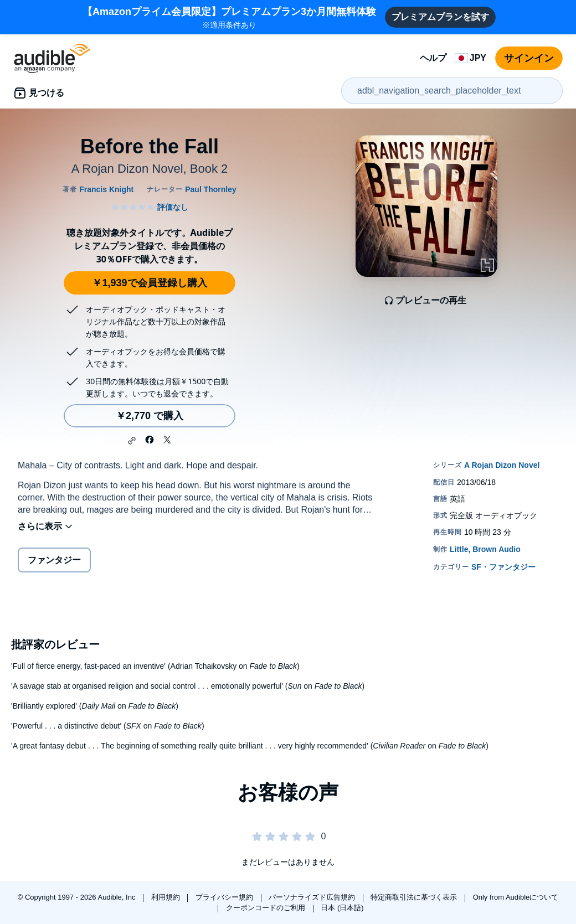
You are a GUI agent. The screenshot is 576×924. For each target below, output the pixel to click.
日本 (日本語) (342, 908)
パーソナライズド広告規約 (313, 897)
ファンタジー (54, 560)
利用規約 (167, 897)
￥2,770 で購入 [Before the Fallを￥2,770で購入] (150, 416)
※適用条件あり (229, 17)
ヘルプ (433, 58)
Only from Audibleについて (516, 897)
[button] (132, 441)
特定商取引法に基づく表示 (415, 897)
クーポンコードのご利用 (267, 908)
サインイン (529, 58)
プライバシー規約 (225, 897)
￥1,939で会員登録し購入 (149, 283)
